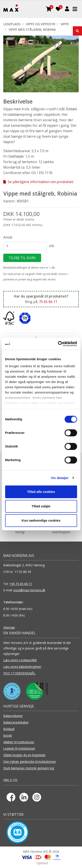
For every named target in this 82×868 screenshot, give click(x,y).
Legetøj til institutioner (19, 748)
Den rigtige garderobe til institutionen (30, 762)
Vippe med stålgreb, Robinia (32, 29)
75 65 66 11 (48, 302)
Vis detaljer (60, 478)
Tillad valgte (41, 506)
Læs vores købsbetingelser (22, 667)
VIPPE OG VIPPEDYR (41, 24)
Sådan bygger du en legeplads (24, 755)
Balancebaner (13, 716)
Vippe (65, 24)
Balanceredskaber (16, 722)
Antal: (8, 237)
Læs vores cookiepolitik (20, 660)
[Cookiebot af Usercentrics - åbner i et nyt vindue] (58, 344)
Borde (8, 735)
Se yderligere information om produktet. (39, 182)
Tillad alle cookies (41, 492)
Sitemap (9, 627)
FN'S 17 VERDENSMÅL (19, 673)
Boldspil (9, 729)
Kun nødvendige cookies (41, 520)
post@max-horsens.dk (29, 590)
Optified (42, 863)
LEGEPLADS (12, 24)
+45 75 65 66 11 (21, 584)
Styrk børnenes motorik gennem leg (29, 768)
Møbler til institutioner (19, 742)
